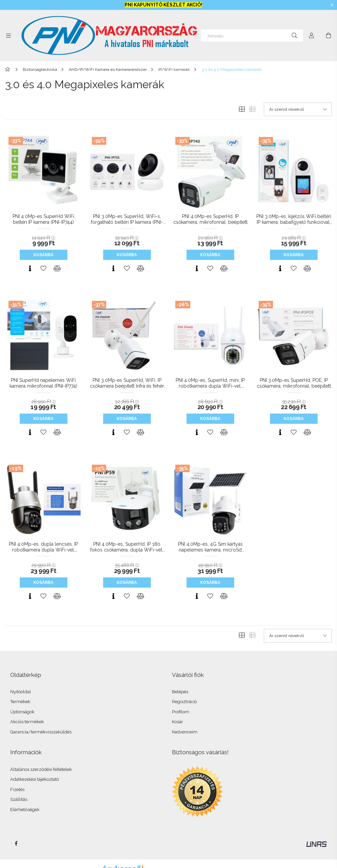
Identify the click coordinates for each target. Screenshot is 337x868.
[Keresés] (252, 35)
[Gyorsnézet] (30, 268)
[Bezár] (332, 5)
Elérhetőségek (25, 810)
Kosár (178, 722)
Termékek (20, 702)
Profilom (181, 712)
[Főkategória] (9, 69)
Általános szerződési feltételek (41, 769)
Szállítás (19, 799)
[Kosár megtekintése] (328, 35)
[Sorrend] (298, 109)
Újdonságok (22, 712)
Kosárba (43, 255)
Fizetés (17, 789)
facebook (16, 843)
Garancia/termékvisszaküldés (41, 732)
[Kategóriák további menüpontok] (9, 35)
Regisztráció (184, 702)
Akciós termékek (27, 722)
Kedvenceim (185, 732)
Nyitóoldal (21, 692)
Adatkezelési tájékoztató (35, 779)
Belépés (180, 692)
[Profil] (311, 35)
